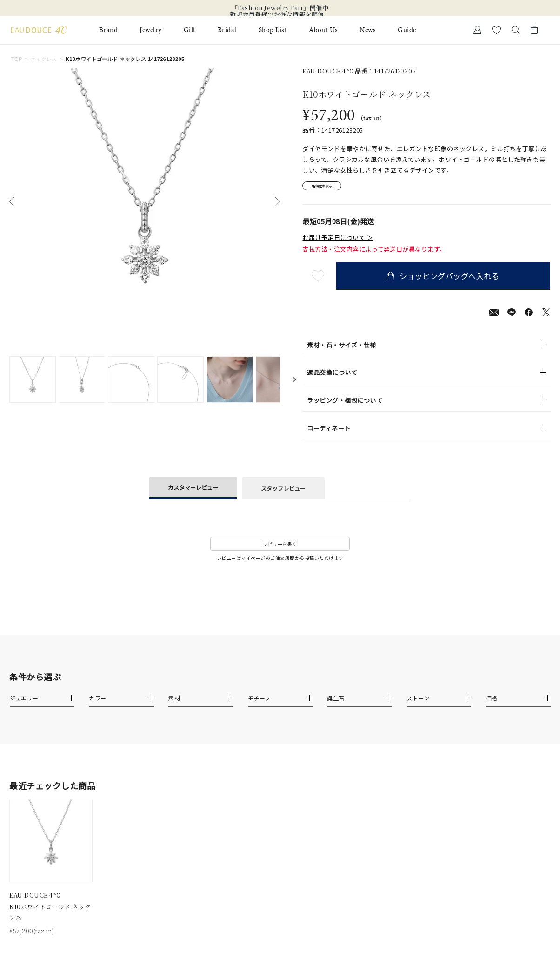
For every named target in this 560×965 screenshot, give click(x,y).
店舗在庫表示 (329, 188)
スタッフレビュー (283, 491)
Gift (190, 30)
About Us (323, 30)
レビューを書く (280, 547)
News (368, 30)
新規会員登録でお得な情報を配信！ (280, 14)
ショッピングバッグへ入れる (445, 279)
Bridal (227, 30)
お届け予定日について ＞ (338, 241)
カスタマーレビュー (193, 490)
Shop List (273, 30)
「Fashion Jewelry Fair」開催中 (280, 8)
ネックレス (44, 59)
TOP (17, 59)
